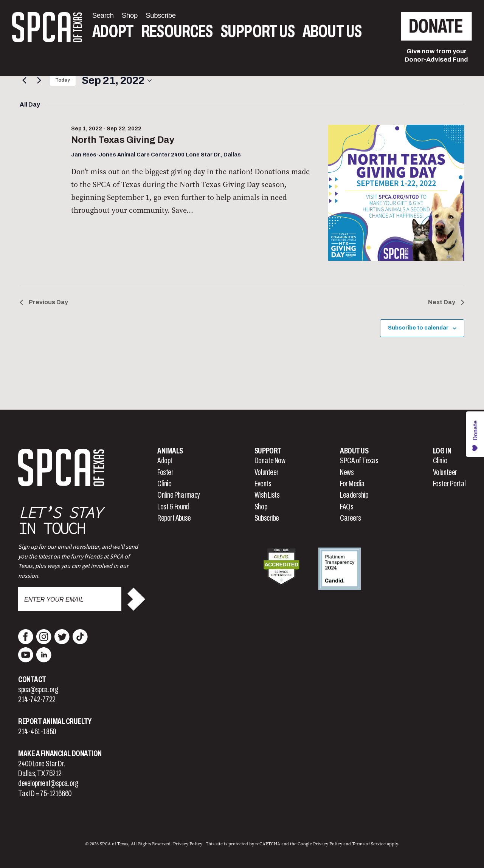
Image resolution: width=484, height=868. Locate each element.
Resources (177, 32)
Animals (170, 451)
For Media (352, 484)
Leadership (354, 495)
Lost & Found (173, 507)
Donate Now (270, 461)
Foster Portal (449, 484)
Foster (165, 472)
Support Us (258, 32)
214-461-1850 (37, 732)
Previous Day (44, 302)
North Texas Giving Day (123, 140)
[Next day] (39, 80)
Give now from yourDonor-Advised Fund (436, 55)
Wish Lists (267, 495)
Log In (442, 451)
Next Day (446, 302)
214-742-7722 (37, 699)
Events (263, 484)
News (347, 472)
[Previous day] (24, 80)
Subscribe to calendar (418, 328)
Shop (261, 507)
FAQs (347, 507)
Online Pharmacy (178, 495)
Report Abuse (174, 518)
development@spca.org (48, 783)
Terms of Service (369, 844)
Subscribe (267, 518)
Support (268, 451)
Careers (351, 518)
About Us (332, 32)
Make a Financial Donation (60, 754)
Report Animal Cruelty (55, 721)
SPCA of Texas (359, 461)
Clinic (164, 484)
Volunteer (267, 472)
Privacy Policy (188, 844)
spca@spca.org (38, 690)
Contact (32, 679)
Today (63, 80)
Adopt (113, 32)
